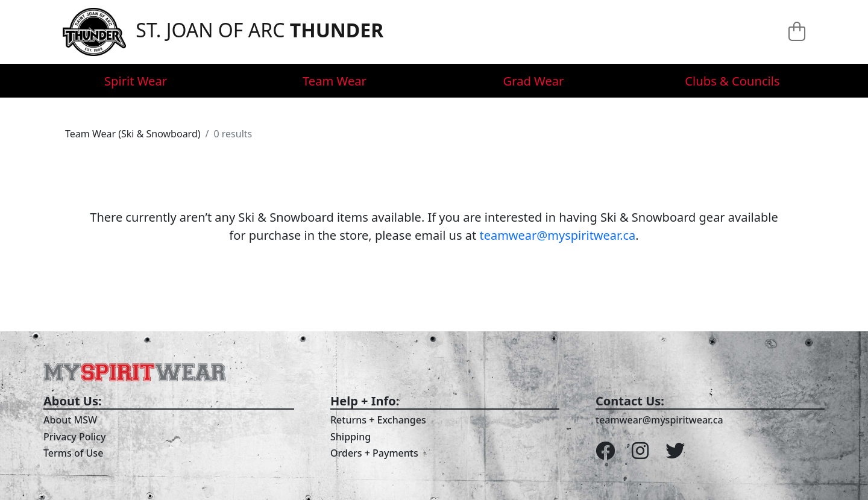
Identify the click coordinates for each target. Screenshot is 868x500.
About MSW (70, 420)
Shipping (351, 437)
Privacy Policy (74, 437)
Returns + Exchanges (378, 420)
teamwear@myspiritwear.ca (557, 235)
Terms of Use (73, 453)
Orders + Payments (374, 453)
